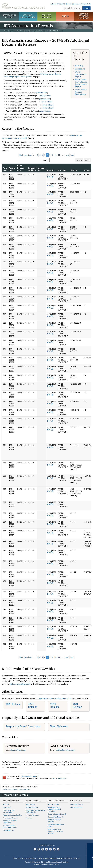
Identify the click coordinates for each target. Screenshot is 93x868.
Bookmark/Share (73, 4)
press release (42, 93)
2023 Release (33, 706)
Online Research (11, 801)
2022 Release (55, 706)
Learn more (71, 864)
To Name (88, 170)
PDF (49, 177)
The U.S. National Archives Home (23, 6)
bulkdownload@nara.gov (20, 684)
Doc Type (62, 170)
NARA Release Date (21, 168)
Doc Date (51, 170)
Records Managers (32, 815)
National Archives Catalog (12, 815)
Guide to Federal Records (57, 814)
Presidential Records (11, 818)
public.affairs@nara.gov (66, 750)
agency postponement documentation (55, 698)
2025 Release (13, 704)
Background (80, 69)
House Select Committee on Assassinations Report (81, 83)
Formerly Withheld (32, 169)
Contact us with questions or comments (16, 789)
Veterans (29, 818)
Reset (87, 160)
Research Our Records (9, 16)
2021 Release (77, 706)
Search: (46, 160)
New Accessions (76, 807)
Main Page (79, 66)
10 (55, 155)
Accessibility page (60, 778)
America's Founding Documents (84, 16)
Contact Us (86, 4)
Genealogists (30, 804)
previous (28, 155)
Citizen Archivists (58, 4)
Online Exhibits (8, 830)
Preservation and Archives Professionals (35, 811)
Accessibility (26, 858)
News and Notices (77, 804)
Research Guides (56, 801)
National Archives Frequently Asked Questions (54, 809)
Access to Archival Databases (10, 822)
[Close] (90, 846)
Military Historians (32, 807)
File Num (73, 170)
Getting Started (54, 804)
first (21, 155)
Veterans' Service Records (28, 16)
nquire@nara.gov (19, 750)
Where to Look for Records (54, 821)
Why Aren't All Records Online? (56, 825)
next (67, 155)
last (72, 155)
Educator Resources (46, 16)
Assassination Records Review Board (81, 92)
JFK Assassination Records (38, 31)
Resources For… (33, 801)
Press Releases (59, 726)
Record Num (12, 169)
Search (86, 8)
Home (6, 31)
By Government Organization (9, 811)
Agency (41, 169)
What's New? (76, 801)
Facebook (35, 849)
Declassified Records (56, 817)
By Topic (6, 804)
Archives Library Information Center (10, 826)
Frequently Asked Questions (23, 726)
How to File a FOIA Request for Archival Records (55, 831)
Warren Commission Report (80, 74)
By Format (7, 807)
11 (59, 155)
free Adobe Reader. (30, 776)
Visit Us (65, 16)
